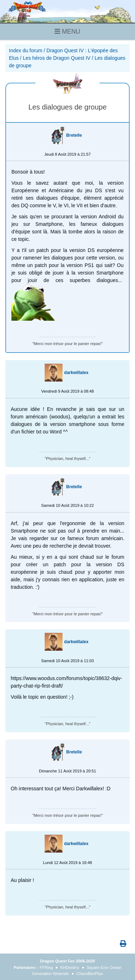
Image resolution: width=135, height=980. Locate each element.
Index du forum (26, 50)
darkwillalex (76, 373)
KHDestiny (70, 967)
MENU (67, 31)
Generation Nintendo (51, 974)
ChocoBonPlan (90, 974)
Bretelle (74, 135)
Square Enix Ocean (104, 967)
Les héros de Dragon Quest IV (57, 58)
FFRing (46, 967)
